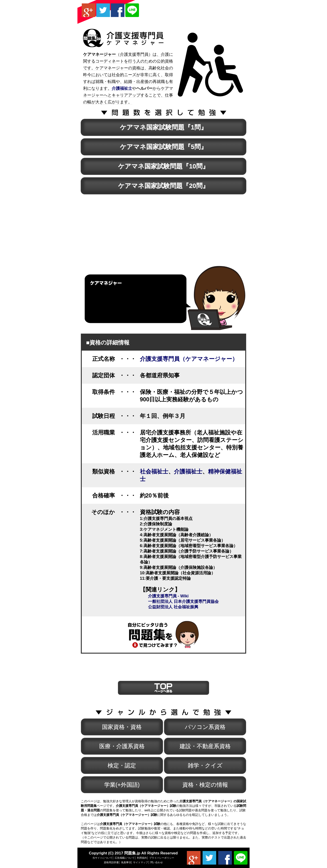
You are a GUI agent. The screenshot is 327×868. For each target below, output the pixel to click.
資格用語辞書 (111, 862)
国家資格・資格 (122, 727)
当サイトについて (102, 858)
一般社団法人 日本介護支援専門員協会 (183, 601)
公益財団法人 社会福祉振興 (173, 607)
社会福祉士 (154, 471)
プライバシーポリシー (162, 858)
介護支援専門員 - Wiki (168, 596)
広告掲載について (125, 858)
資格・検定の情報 (205, 785)
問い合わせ (157, 862)
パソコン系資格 (205, 727)
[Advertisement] (193, 10)
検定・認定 (122, 765)
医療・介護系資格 (122, 746)
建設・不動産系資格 (205, 746)
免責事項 (126, 862)
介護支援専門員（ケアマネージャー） (189, 359)
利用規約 (142, 858)
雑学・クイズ (205, 765)
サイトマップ (141, 862)
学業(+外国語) (122, 785)
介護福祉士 (188, 471)
